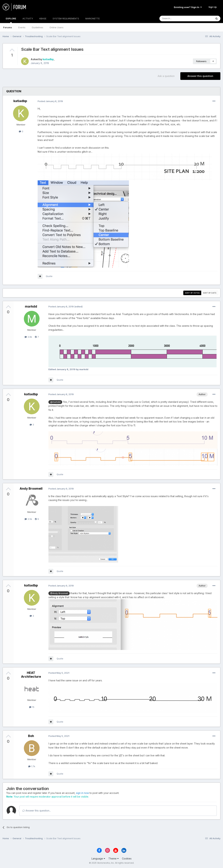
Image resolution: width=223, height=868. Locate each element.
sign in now (82, 793)
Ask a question (166, 76)
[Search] (177, 18)
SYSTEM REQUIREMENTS (66, 18)
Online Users (56, 27)
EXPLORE (11, 20)
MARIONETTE (93, 18)
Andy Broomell (31, 489)
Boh (31, 736)
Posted (50, 101)
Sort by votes (192, 293)
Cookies (127, 858)
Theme (114, 858)
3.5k (28, 519)
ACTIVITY (28, 18)
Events (22, 27)
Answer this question (200, 76)
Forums (8, 27)
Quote (49, 276)
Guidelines (37, 27)
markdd (31, 306)
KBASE (43, 18)
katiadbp (48, 59)
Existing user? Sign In (188, 7)
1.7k (32, 766)
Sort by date (210, 293)
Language (98, 858)
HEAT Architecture (31, 675)
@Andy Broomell (59, 593)
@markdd (55, 402)
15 (32, 707)
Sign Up (213, 7)
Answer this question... (37, 811)
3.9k (28, 337)
